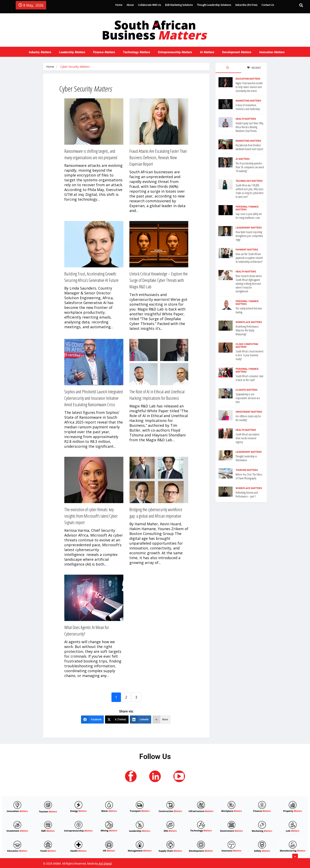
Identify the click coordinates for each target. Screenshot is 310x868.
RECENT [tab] (254, 68)
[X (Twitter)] (117, 720)
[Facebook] (92, 720)
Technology (136, 52)
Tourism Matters (247, 470)
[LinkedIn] (140, 720)
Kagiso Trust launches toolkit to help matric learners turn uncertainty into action (249, 87)
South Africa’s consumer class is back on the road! (249, 378)
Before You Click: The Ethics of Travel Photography (249, 476)
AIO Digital (105, 864)
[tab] (228, 68)
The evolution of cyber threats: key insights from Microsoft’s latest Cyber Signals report (91, 516)
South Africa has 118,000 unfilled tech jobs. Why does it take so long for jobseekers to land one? (250, 191)
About (130, 5)
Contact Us (268, 5)
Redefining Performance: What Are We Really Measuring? (247, 330)
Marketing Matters (248, 101)
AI (207, 52)
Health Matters (246, 119)
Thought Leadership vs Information (246, 458)
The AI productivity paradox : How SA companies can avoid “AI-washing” (250, 167)
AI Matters (243, 159)
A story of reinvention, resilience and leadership (248, 107)
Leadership (72, 52)
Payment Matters (247, 250)
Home (119, 5)
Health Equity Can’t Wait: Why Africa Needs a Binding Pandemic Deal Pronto (249, 127)
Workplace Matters (249, 322)
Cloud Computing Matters (247, 346)
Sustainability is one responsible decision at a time (248, 398)
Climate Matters (247, 390)
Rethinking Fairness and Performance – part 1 (247, 494)
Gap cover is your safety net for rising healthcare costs (249, 216)
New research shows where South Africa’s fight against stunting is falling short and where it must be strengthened (249, 284)
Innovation (272, 52)
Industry (40, 52)
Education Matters (248, 79)
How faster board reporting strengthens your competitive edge (249, 236)
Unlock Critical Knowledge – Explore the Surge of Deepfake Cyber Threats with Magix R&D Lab (159, 280)
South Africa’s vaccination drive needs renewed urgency (248, 438)
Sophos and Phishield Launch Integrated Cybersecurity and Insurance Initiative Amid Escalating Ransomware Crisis (94, 398)
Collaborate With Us (149, 5)
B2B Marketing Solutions (179, 5)
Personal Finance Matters (247, 208)
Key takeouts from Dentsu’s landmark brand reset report (249, 147)
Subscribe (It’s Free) (246, 5)
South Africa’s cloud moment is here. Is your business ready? (249, 355)
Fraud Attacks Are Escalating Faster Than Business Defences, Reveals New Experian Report (158, 157)
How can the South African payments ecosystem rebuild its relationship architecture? (249, 258)
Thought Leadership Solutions (214, 5)
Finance (104, 52)
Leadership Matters (249, 228)
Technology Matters (249, 181)
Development (237, 52)
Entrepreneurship (175, 52)
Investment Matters (249, 412)
